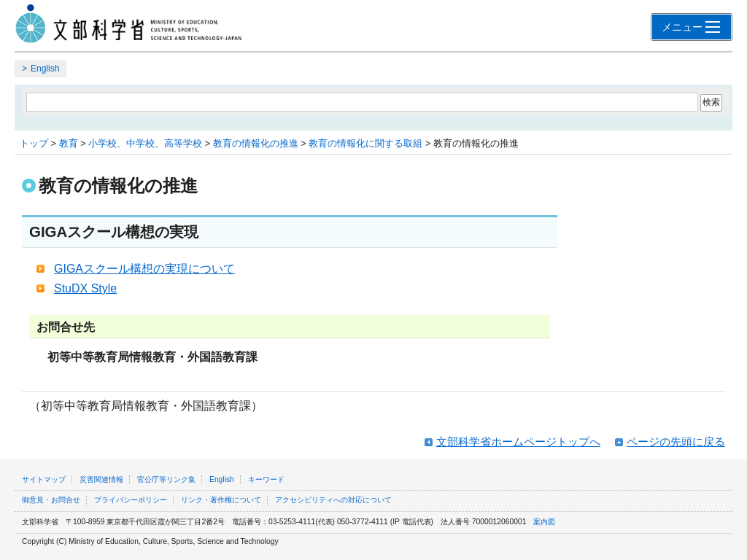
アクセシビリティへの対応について (333, 500)
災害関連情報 (101, 479)
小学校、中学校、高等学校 (145, 143)
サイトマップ (44, 479)
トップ (34, 143)
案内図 (544, 522)
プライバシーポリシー (131, 500)
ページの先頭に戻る (676, 442)
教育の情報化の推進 (256, 143)
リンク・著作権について (221, 500)
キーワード (266, 479)
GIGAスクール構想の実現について (144, 269)
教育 (69, 143)
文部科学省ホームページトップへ (518, 442)
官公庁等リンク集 (166, 479)
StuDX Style (85, 288)
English (45, 69)
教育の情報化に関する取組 (365, 143)
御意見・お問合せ (51, 500)
